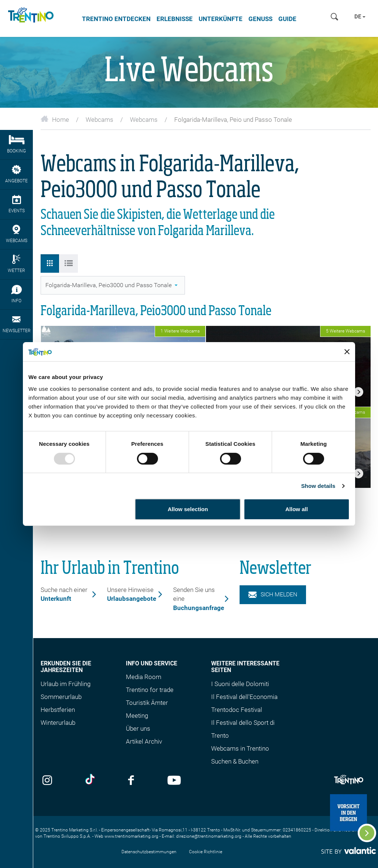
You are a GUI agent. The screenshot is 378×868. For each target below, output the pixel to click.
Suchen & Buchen (235, 761)
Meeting (137, 716)
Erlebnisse (175, 19)
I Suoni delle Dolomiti (240, 684)
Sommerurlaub (61, 697)
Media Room (144, 677)
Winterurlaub (58, 723)
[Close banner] (347, 352)
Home (55, 120)
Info (16, 294)
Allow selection (188, 509)
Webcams (99, 120)
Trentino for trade (150, 690)
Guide (287, 19)
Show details (318, 486)
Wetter (16, 264)
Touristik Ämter (147, 703)
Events (16, 204)
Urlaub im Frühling (66, 684)
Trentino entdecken (116, 19)
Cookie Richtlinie (206, 852)
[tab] (50, 263)
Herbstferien (58, 710)
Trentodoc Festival (237, 710)
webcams (16, 234)
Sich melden (273, 594)
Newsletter (16, 324)
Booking (16, 144)
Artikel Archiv (144, 741)
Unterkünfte (221, 19)
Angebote (16, 174)
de (360, 17)
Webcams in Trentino (240, 748)
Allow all (297, 509)
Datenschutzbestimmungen (149, 852)
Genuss (260, 19)
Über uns (138, 728)
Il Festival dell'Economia (244, 697)
